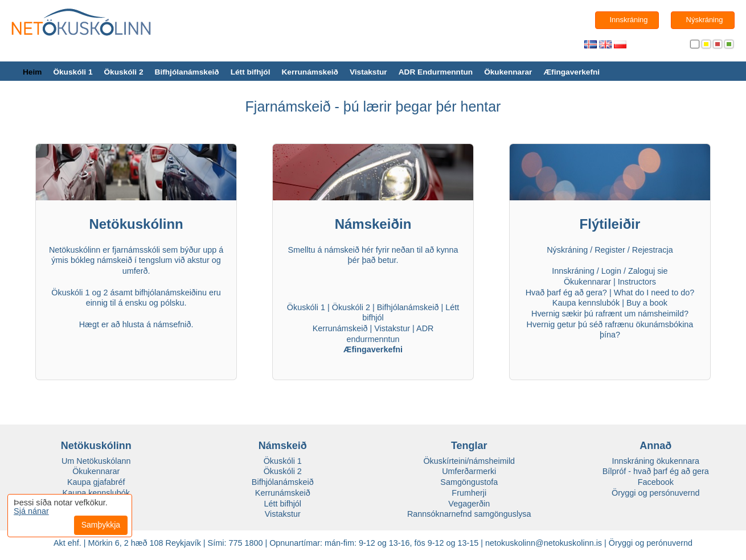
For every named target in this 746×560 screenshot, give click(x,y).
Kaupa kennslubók (586, 303)
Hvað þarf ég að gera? (566, 293)
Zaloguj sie (648, 271)
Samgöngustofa (469, 482)
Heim (32, 72)
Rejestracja (653, 250)
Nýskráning (567, 250)
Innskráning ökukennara (655, 461)
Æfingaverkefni (571, 72)
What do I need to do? (654, 293)
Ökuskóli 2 (123, 72)
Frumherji (469, 493)
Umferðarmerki (469, 471)
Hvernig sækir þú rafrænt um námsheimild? (610, 314)
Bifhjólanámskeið (187, 72)
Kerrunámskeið (310, 72)
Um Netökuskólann (96, 461)
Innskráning (573, 271)
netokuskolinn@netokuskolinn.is (544, 543)
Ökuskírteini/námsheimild (469, 461)
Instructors (637, 282)
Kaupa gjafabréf (96, 482)
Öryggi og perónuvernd (651, 543)
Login (611, 271)
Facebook (656, 482)
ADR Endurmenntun (436, 72)
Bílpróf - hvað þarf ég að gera (656, 471)
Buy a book (647, 303)
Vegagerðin (469, 504)
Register (610, 250)
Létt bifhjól (251, 72)
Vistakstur (368, 72)
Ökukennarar (508, 72)
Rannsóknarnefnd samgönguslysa (469, 514)
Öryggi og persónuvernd (655, 493)
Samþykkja (101, 525)
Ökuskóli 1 (73, 72)
